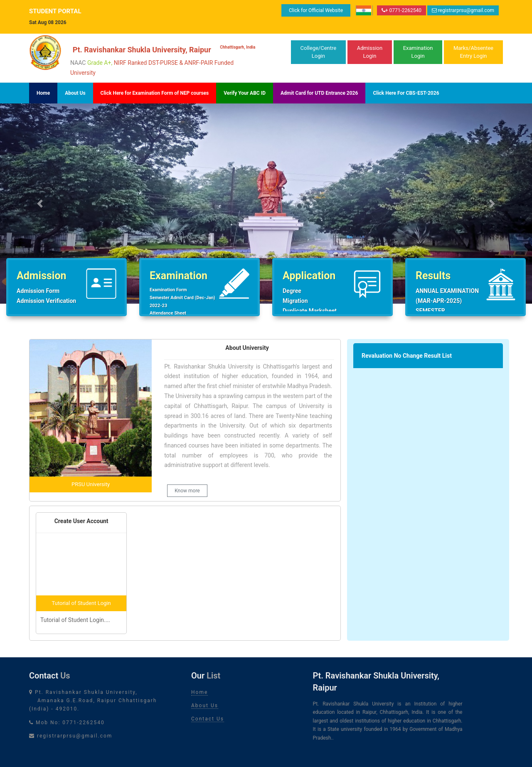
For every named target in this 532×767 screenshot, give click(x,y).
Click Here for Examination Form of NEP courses (155, 93)
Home (43, 93)
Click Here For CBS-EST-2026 (406, 93)
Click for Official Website (316, 10)
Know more (187, 491)
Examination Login (418, 52)
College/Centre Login (319, 52)
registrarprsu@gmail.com (463, 10)
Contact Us (208, 719)
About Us (75, 93)
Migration (295, 301)
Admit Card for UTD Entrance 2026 (319, 93)
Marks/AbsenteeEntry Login (473, 52)
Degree (292, 291)
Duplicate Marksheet (310, 311)
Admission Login (370, 52)
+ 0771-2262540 (401, 10)
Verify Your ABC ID (245, 93)
